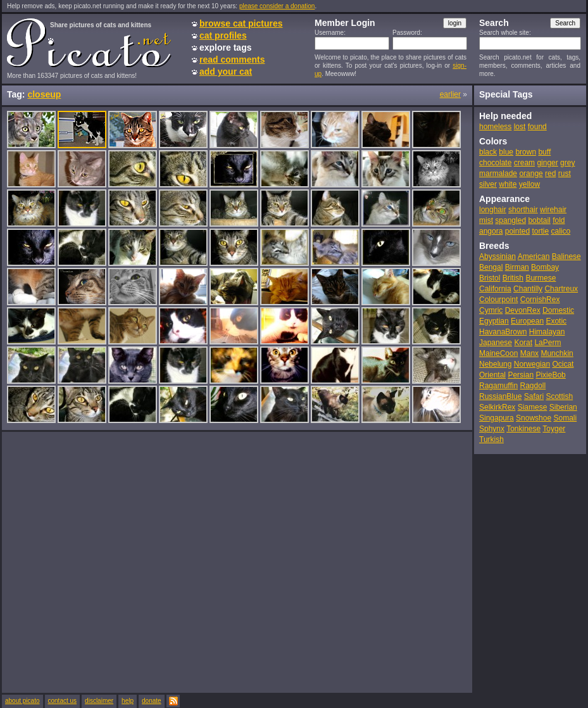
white (508, 184)
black (488, 152)
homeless (495, 127)
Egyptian (494, 321)
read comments (232, 60)
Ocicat (563, 364)
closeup (44, 94)
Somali (565, 418)
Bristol (490, 278)
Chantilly (528, 289)
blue (506, 152)
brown (526, 152)
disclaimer (99, 701)
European (527, 321)
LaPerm (547, 343)
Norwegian (532, 364)
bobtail (539, 220)
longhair (493, 210)
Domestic (558, 310)
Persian (521, 375)
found (537, 127)
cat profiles (223, 35)
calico (560, 231)
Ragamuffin (498, 386)
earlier (450, 94)
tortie (540, 231)
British (513, 278)
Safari (534, 396)
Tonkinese (523, 429)
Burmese (541, 278)
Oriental (492, 375)
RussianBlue (500, 396)
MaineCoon (498, 353)
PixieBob (550, 375)
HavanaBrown (503, 332)
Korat (523, 343)
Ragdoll (533, 386)
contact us (63, 701)
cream (524, 163)
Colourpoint (498, 300)
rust (565, 174)
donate (152, 701)
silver (488, 184)
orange (531, 174)
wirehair (553, 210)
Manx (529, 353)
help (128, 701)
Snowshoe (534, 418)
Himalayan (547, 332)
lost (520, 127)
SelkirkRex (497, 407)
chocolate (495, 163)
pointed (517, 231)
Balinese (566, 256)
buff (544, 152)
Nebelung (495, 364)
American (534, 256)
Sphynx (492, 429)
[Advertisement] (126, 562)
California (495, 289)
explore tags (225, 47)
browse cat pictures (241, 23)
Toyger (554, 429)
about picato (22, 701)
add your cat (226, 72)
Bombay (545, 267)
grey (567, 163)
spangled (510, 220)
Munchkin (557, 353)
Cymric (491, 310)
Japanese (496, 343)
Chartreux (561, 289)
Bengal (491, 267)
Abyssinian (497, 256)
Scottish (559, 396)
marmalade (498, 174)
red (550, 174)
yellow (529, 184)
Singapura (497, 418)
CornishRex (540, 300)
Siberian (563, 407)
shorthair (523, 210)
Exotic (556, 321)
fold (559, 220)
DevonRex (523, 310)
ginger (547, 163)
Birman (517, 267)
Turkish (491, 439)
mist (486, 220)
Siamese (533, 407)
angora (491, 231)
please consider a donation (277, 6)
